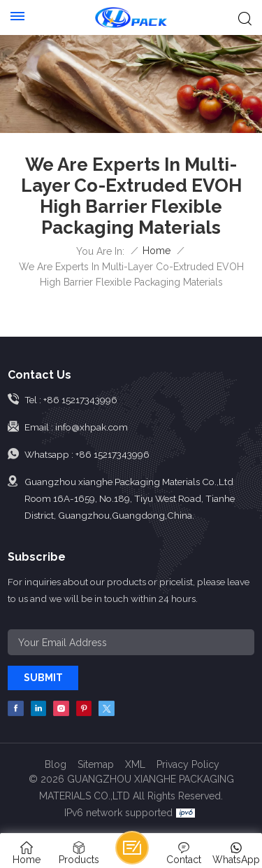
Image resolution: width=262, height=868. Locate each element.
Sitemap (96, 764)
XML (135, 764)
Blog (56, 764)
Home (157, 251)
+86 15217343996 (80, 400)
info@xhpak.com (92, 427)
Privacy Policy (188, 764)
